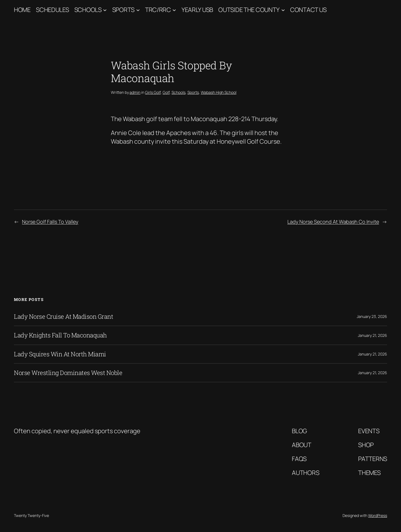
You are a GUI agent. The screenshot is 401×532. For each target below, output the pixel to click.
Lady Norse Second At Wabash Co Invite (333, 222)
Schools (88, 10)
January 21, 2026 (372, 335)
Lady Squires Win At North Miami (60, 354)
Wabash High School (219, 92)
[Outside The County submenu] (283, 10)
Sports (123, 10)
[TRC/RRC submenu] (174, 10)
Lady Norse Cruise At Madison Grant (63, 317)
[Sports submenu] (138, 10)
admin (135, 92)
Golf (166, 92)
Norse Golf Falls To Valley (50, 222)
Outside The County (249, 10)
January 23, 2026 (372, 316)
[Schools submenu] (105, 10)
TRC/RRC (158, 10)
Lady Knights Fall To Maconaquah (60, 335)
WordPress (378, 515)
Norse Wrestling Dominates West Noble (68, 373)
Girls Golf (153, 92)
